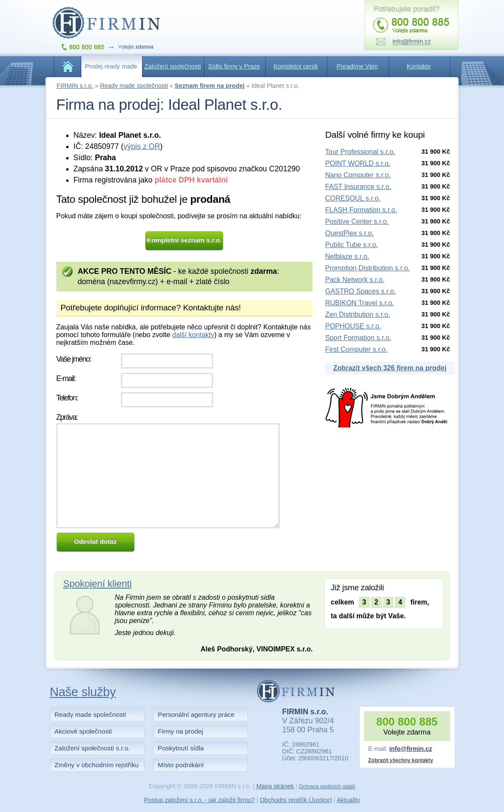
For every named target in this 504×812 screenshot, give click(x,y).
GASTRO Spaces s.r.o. (361, 291)
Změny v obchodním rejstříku (97, 765)
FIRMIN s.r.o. (75, 86)
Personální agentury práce (196, 714)
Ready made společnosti (134, 86)
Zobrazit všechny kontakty (401, 760)
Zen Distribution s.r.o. (358, 315)
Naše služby (83, 692)
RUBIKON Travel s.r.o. (360, 303)
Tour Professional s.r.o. (360, 152)
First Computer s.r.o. (357, 349)
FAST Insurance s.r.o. (359, 187)
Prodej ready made (111, 66)
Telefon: (67, 398)
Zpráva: (67, 417)
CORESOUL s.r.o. (353, 198)
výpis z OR (142, 146)
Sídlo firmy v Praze (234, 66)
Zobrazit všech (390, 368)
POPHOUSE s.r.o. (353, 326)
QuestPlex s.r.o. (350, 233)
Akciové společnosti (83, 731)
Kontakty (419, 66)
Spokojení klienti (97, 584)
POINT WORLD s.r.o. (358, 163)
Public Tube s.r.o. (352, 245)
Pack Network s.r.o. (355, 280)
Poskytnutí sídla (181, 748)
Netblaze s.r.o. (347, 256)
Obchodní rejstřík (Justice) (296, 800)
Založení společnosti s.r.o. (93, 748)
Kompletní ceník (295, 66)
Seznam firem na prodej (210, 86)
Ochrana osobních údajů (327, 787)
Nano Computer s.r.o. (358, 175)
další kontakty (193, 335)
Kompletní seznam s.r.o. (184, 240)
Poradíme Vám (357, 66)
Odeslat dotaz (96, 541)
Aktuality (348, 800)
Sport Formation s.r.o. (359, 338)
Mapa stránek (275, 786)
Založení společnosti (172, 66)
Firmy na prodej (181, 731)
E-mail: (66, 378)
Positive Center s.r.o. (357, 222)
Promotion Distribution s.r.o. (368, 268)
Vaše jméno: (74, 359)
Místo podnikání (181, 765)
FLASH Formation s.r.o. (361, 210)
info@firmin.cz (411, 749)
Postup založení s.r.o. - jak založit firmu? (199, 800)
